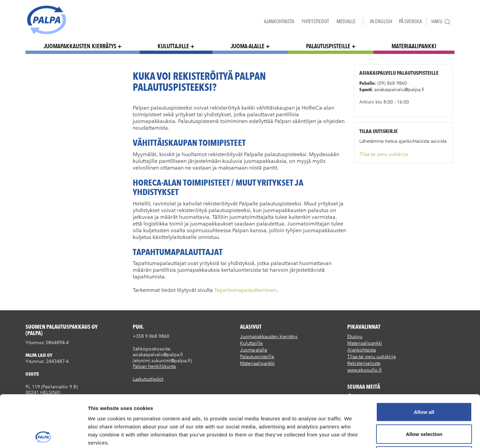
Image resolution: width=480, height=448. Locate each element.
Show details (352, 435)
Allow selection (424, 382)
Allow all (424, 360)
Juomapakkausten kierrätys (80, 46)
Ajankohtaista (279, 21)
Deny (424, 404)
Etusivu (355, 337)
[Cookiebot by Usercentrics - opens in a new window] (43, 435)
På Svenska (410, 21)
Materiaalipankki (414, 46)
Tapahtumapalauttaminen (245, 290)
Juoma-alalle (248, 46)
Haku (441, 22)
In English (381, 21)
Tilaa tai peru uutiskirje (384, 154)
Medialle (346, 21)
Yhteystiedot (315, 21)
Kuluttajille (173, 46)
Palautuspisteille (328, 46)
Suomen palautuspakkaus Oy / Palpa (47, 20)
